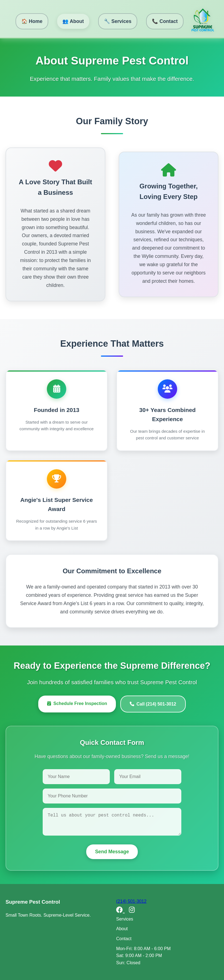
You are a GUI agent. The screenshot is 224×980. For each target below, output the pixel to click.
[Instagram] (132, 910)
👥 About (73, 21)
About (122, 929)
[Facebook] (120, 910)
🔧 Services (118, 21)
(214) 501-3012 (131, 901)
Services (125, 919)
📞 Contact (165, 21)
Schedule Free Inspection (77, 703)
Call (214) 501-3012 (153, 704)
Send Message (112, 852)
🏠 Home (32, 21)
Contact (124, 939)
